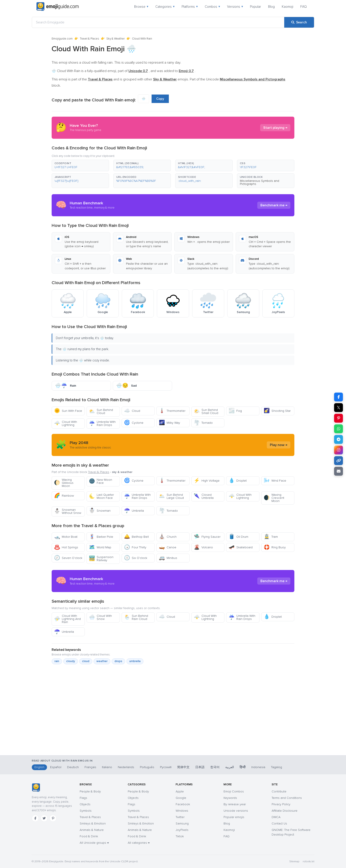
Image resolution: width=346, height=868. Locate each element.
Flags (83, 798)
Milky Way (169, 423)
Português (147, 767)
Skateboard (241, 547)
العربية (230, 767)
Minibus (168, 558)
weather (102, 661)
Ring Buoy (275, 547)
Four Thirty (135, 547)
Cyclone (134, 423)
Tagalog (276, 767)
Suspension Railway (101, 559)
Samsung (182, 823)
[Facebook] (35, 818)
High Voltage (207, 481)
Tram (271, 537)
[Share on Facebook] (338, 397)
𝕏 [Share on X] (338, 408)
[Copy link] (338, 461)
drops (118, 661)
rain (57, 661)
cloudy (71, 661)
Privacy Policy (281, 804)
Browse (141, 7)
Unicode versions (236, 811)
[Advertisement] (173, 732)
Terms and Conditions (287, 798)
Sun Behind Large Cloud (171, 496)
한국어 (215, 767)
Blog (271, 7)
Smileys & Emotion (93, 823)
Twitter (180, 817)
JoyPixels (182, 830)
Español (56, 767)
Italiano (107, 767)
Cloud (132, 411)
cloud (86, 661)
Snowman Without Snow (68, 511)
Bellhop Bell (136, 537)
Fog (235, 411)
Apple (180, 791)
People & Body (90, 791)
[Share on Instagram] (338, 450)
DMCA (276, 817)
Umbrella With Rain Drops (102, 423)
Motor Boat (66, 537)
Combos (212, 7)
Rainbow (64, 496)
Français (90, 767)
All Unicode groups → (94, 843)
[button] (80, 165)
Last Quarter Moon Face (101, 496)
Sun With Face (68, 411)
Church (168, 537)
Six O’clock (136, 558)
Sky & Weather (116, 39)
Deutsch (73, 767)
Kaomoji (288, 7)
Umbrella (134, 511)
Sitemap (294, 861)
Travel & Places (89, 39)
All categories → (139, 843)
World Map (100, 547)
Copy (160, 99)
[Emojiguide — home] (58, 7)
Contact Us (279, 823)
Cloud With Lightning (66, 423)
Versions (235, 7)
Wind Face (275, 481)
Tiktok (180, 836)
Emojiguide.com (62, 39)
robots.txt (308, 861)
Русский (166, 767)
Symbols (86, 811)
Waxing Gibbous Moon (64, 483)
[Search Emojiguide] (158, 22)
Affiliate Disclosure (285, 811)
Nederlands (126, 767)
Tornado (203, 423)
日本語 (200, 767)
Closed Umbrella (204, 496)
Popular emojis (234, 817)
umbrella (135, 661)
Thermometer (172, 411)
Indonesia (258, 767)
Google (181, 798)
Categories (165, 7)
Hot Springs (66, 547)
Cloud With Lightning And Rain (67, 619)
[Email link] (338, 471)
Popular (256, 7)
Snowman (100, 511)
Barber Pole (101, 537)
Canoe (168, 547)
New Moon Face (101, 481)
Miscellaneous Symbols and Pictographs (259, 182)
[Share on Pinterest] (338, 418)
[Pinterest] (53, 818)
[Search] (299, 22)
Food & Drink (89, 836)
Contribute (279, 791)
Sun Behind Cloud (101, 411)
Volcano (203, 547)
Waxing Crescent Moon (274, 498)
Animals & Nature (92, 830)
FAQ (304, 7)
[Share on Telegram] (338, 439)
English (39, 767)
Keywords (230, 798)
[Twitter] (44, 818)
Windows (182, 811)
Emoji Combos (234, 791)
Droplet (238, 481)
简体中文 (183, 767)
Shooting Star (277, 411)
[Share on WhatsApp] (338, 429)
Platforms (190, 7)
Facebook (183, 804)
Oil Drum (238, 537)
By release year (235, 804)
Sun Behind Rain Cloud (136, 617)
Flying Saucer (207, 537)
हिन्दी (243, 767)
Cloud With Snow (100, 617)
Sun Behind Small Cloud (206, 411)
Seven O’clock (68, 558)
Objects (85, 804)
